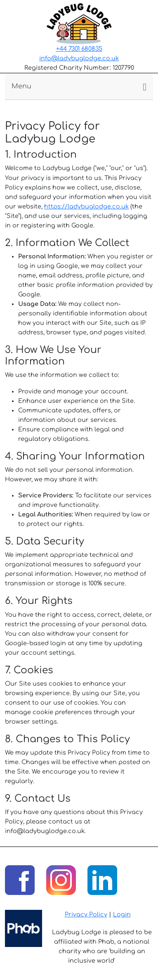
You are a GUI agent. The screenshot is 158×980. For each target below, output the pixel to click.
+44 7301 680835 (79, 49)
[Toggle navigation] (79, 86)
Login (122, 914)
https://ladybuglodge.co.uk (86, 206)
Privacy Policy (86, 914)
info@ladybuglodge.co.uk (79, 58)
